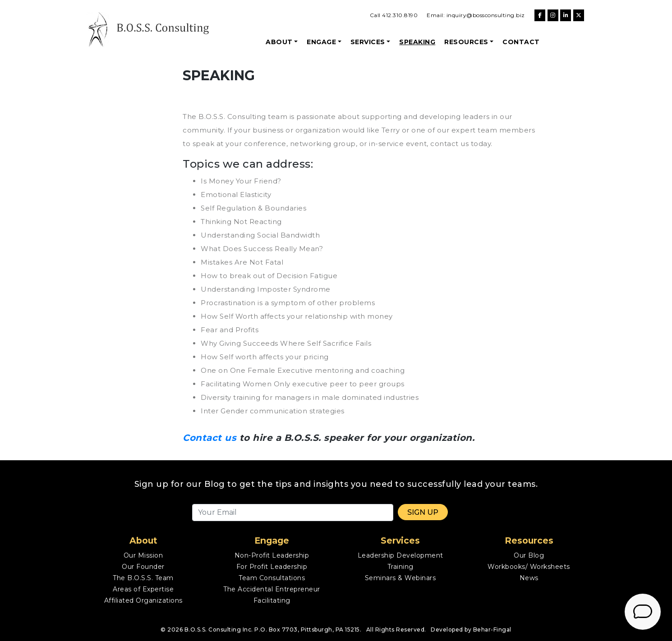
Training (400, 567)
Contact (521, 42)
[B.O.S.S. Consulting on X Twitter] (579, 15)
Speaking (417, 42)
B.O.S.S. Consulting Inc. (219, 630)
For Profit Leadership (272, 567)
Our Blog (529, 555)
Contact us (209, 438)
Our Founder (143, 567)
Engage (321, 42)
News (529, 578)
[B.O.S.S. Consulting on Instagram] (553, 15)
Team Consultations (272, 578)
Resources (466, 42)
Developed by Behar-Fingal (471, 630)
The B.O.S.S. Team (143, 578)
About (279, 42)
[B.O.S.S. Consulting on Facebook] (540, 15)
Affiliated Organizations (143, 600)
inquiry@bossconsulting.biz (486, 15)
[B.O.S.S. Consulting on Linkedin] (566, 15)
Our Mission (143, 555)
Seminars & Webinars (400, 578)
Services (368, 42)
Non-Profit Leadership (272, 555)
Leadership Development (400, 555)
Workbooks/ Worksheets (529, 567)
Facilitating (272, 600)
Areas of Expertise (143, 589)
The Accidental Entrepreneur (272, 589)
